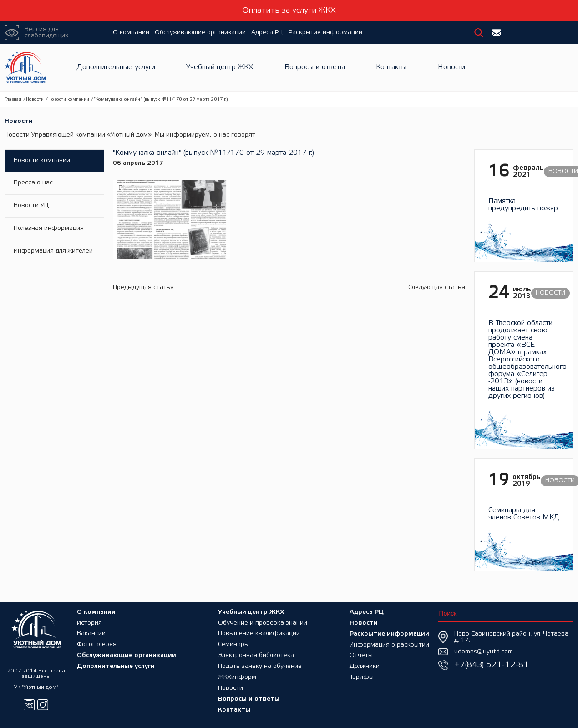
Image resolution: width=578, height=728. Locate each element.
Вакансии (91, 634)
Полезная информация (49, 229)
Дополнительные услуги (116, 68)
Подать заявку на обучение (260, 666)
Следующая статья (437, 285)
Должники (365, 666)
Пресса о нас (33, 183)
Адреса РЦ (267, 33)
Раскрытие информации (325, 33)
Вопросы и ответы (315, 68)
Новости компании (69, 99)
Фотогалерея (97, 644)
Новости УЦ (31, 206)
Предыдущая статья (143, 285)
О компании (131, 33)
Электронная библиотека (256, 655)
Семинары (233, 644)
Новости (451, 68)
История (89, 623)
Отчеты (361, 655)
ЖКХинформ (237, 677)
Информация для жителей (53, 252)
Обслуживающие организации (200, 33)
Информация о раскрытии (389, 644)
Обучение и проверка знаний (263, 623)
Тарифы (362, 677)
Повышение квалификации (259, 634)
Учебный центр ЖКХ (220, 68)
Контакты (391, 68)
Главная (13, 99)
